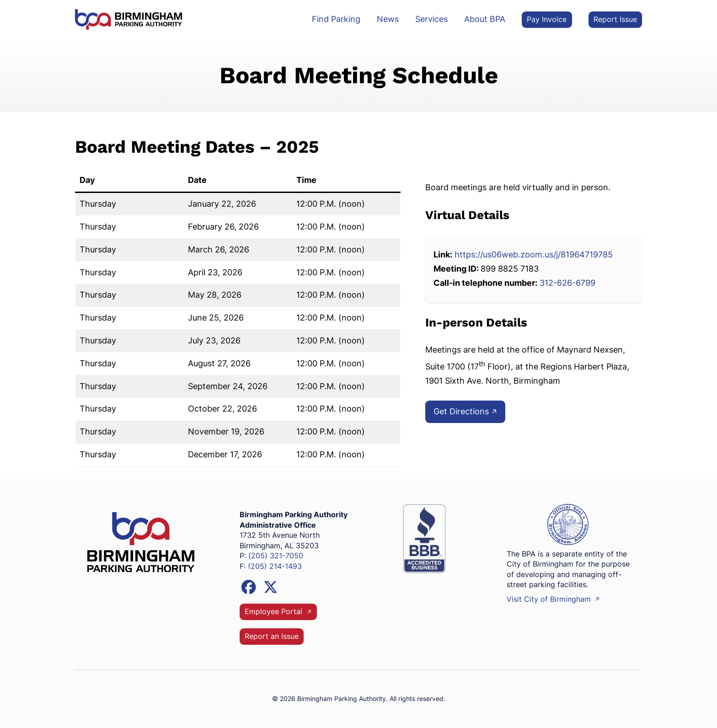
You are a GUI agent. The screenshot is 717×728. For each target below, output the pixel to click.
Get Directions (466, 411)
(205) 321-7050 (276, 556)
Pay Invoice (547, 19)
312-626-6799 (567, 283)
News (388, 19)
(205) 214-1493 (275, 566)
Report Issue (615, 19)
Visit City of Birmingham (554, 599)
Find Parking (336, 19)
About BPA (485, 19)
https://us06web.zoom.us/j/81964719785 (534, 254)
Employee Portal (278, 612)
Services (431, 19)
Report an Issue (272, 636)
